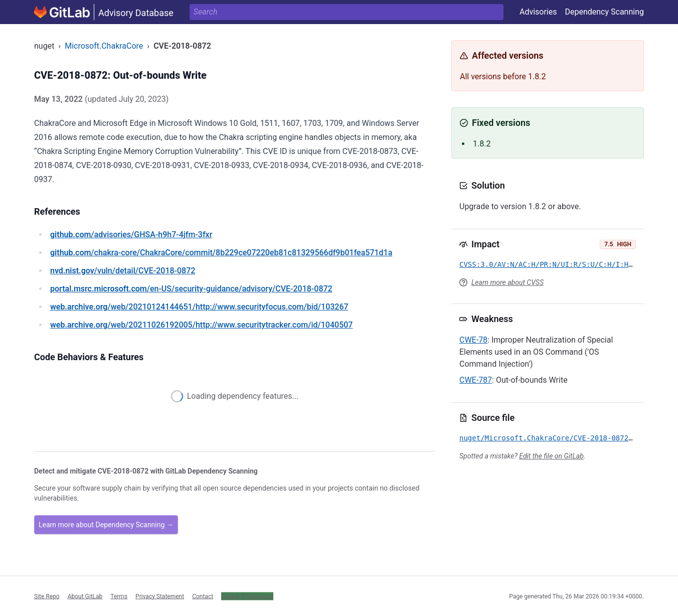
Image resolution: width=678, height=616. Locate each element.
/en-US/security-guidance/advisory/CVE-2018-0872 (191, 289)
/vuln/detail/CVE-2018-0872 (123, 271)
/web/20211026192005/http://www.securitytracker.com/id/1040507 (201, 325)
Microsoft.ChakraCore (104, 46)
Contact (203, 596)
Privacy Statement (160, 596)
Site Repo (47, 596)
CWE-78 (473, 340)
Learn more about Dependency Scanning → (106, 525)
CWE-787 (476, 380)
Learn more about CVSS (507, 282)
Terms (119, 596)
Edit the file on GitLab (551, 456)
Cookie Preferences (247, 596)
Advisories (538, 12)
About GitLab (85, 596)
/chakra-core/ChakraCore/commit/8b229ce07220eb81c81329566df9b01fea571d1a (221, 253)
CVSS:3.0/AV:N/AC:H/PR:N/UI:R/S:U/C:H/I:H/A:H (552, 264)
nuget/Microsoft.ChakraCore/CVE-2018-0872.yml (552, 438)
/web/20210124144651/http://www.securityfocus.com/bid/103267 (199, 307)
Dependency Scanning (604, 12)
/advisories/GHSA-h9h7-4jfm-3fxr (131, 235)
